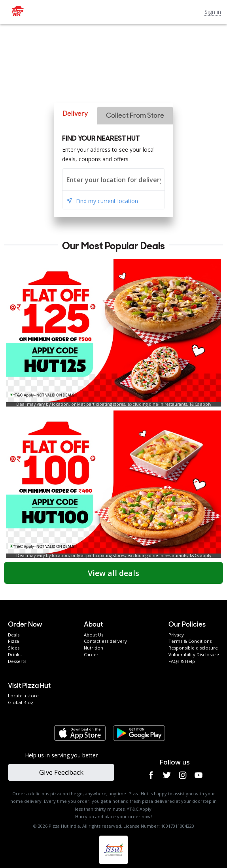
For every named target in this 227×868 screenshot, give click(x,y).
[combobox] (114, 180)
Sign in (213, 12)
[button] (75, 114)
